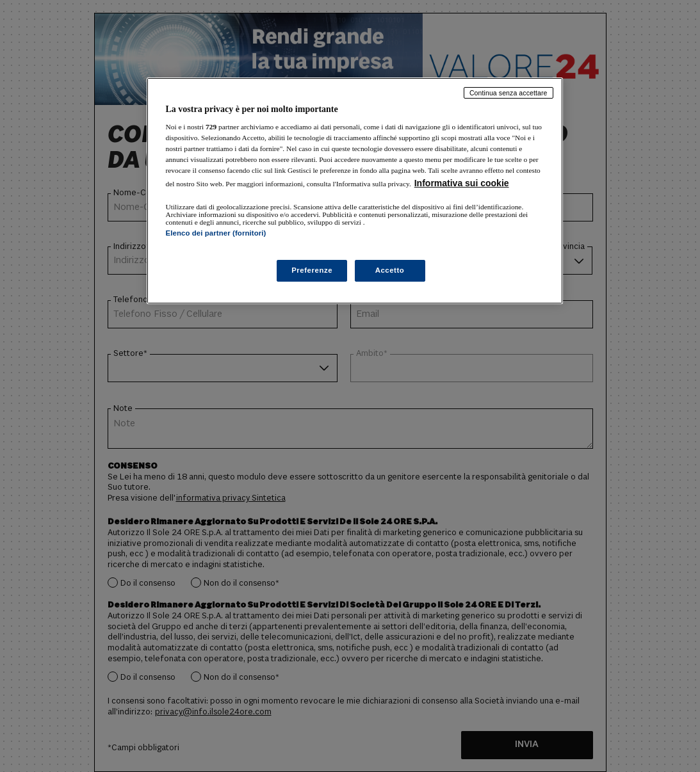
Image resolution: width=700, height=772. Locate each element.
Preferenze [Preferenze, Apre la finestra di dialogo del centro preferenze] (312, 270)
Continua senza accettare (509, 93)
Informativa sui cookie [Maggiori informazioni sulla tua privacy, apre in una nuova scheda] (462, 183)
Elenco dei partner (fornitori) (216, 233)
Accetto (390, 270)
